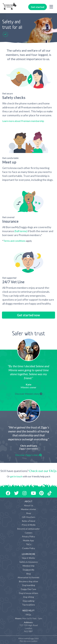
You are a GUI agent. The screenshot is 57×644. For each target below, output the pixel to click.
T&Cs (29, 544)
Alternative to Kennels (28, 577)
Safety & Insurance (29, 562)
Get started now (28, 315)
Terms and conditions (14, 241)
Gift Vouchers (29, 517)
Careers (29, 533)
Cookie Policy (29, 548)
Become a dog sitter (29, 581)
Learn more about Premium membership (23, 121)
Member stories (28, 509)
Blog (29, 574)
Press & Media (29, 525)
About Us (29, 505)
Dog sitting (29, 597)
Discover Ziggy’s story (28, 455)
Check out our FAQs (43, 471)
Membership (29, 566)
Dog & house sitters (29, 593)
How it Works (28, 558)
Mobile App (28, 540)
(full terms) (21, 231)
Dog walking (29, 601)
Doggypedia (28, 570)
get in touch (16, 476)
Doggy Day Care (28, 589)
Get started (38, 7)
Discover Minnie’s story (29, 394)
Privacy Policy (28, 536)
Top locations (28, 605)
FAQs (28, 615)
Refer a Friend (28, 521)
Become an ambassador (28, 529)
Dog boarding (29, 585)
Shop (29, 513)
